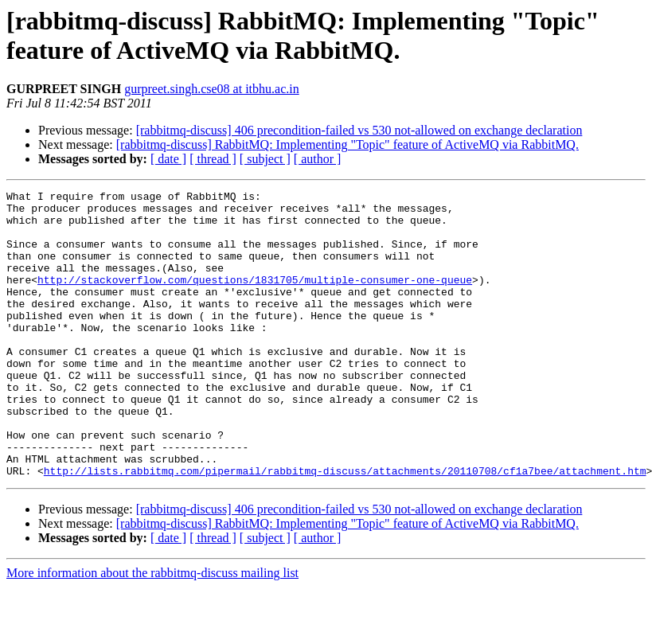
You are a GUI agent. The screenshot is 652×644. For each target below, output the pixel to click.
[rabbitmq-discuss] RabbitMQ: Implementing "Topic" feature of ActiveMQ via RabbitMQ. (347, 144)
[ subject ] (265, 159)
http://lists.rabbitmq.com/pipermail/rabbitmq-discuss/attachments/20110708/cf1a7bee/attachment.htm (345, 528)
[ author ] (318, 159)
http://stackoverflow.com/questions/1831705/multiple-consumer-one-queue (255, 299)
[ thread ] (213, 159)
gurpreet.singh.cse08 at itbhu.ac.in (212, 89)
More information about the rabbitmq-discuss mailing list (152, 630)
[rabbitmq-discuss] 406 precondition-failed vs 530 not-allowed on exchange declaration (359, 130)
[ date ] (168, 159)
